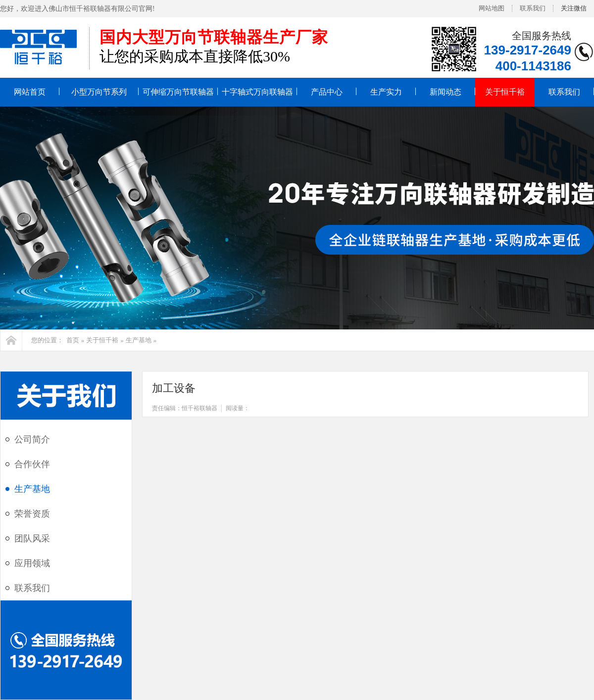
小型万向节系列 (99, 92)
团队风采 (32, 538)
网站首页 (30, 92)
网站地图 (492, 8)
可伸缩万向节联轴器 (178, 92)
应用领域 (32, 563)
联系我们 (533, 8)
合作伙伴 (32, 464)
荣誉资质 (32, 514)
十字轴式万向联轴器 (257, 92)
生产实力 (386, 92)
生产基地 (139, 340)
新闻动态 (445, 92)
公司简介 (32, 439)
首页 (73, 340)
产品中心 (327, 92)
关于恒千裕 (505, 92)
